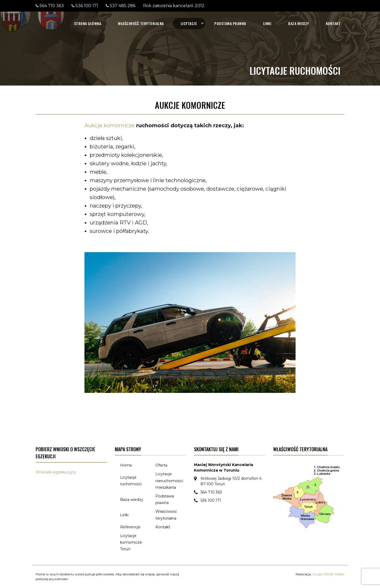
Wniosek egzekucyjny (56, 472)
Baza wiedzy (299, 23)
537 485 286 (123, 6)
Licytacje (189, 23)
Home (126, 465)
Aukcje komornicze (110, 125)
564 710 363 (52, 6)
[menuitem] (88, 23)
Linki (267, 23)
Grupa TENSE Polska (328, 574)
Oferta (161, 465)
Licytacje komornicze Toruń (131, 542)
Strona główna (88, 23)
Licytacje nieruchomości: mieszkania (169, 481)
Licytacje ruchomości (131, 481)
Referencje (130, 527)
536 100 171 (87, 6)
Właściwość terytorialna (141, 23)
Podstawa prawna (230, 23)
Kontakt (333, 23)
